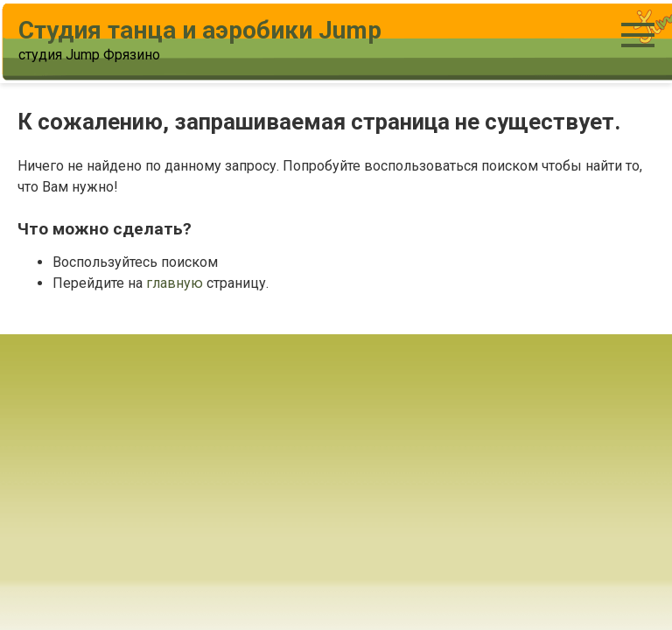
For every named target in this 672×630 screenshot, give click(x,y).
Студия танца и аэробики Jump (200, 30)
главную (175, 283)
